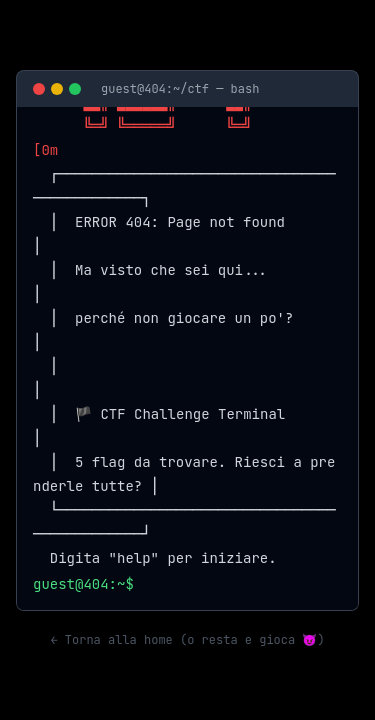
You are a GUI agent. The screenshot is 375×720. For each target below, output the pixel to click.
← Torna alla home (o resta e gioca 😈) (187, 640)
